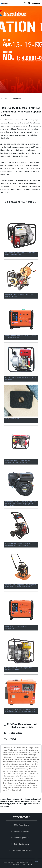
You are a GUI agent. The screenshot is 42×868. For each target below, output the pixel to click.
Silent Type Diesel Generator (29, 804)
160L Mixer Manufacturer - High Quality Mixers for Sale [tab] (21, 726)
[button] (25, 3)
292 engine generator (27, 799)
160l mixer (17, 99)
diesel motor (26, 801)
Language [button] (36, 3)
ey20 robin (14, 804)
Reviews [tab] (10, 739)
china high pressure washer (22, 850)
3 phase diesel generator (10, 799)
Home (6, 99)
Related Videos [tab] (13, 733)
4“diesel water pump (22, 844)
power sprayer (6, 806)
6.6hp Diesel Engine (22, 825)
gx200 (34, 801)
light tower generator (22, 838)
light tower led (15, 801)
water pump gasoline (22, 831)
